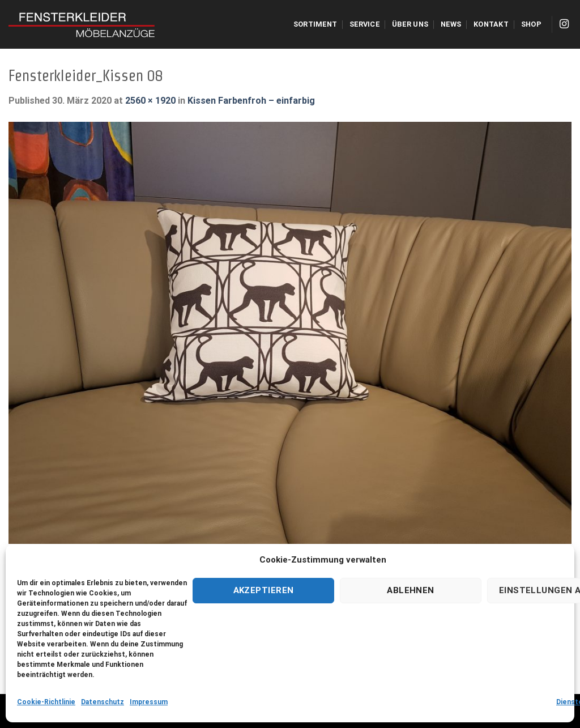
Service (364, 24)
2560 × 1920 (150, 101)
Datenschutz (103, 702)
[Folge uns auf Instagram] (564, 24)
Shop (531, 24)
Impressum (149, 702)
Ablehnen (411, 590)
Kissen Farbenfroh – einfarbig (251, 101)
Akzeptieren (264, 590)
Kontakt (491, 24)
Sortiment (315, 24)
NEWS (451, 24)
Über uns (410, 24)
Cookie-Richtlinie (46, 702)
